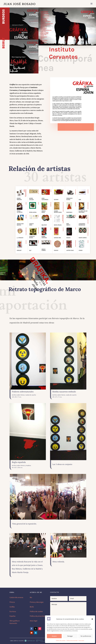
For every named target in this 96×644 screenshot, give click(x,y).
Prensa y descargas (37, 602)
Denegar (70, 636)
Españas (13, 616)
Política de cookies (61, 640)
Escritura (13, 611)
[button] (92, 619)
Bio (31, 597)
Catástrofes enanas (16, 597)
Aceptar (54, 636)
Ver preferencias (86, 636)
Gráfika (12, 607)
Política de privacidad (72, 640)
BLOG (32, 607)
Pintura (12, 602)
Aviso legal (81, 640)
